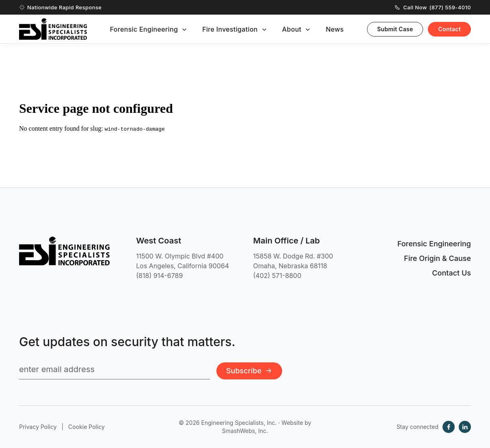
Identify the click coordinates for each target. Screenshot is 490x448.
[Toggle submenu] (184, 30)
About (292, 29)
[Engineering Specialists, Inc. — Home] (53, 29)
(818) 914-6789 (159, 276)
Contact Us (451, 273)
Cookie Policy (86, 427)
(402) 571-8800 (277, 276)
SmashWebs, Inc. (245, 431)
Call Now (433, 7)
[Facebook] (449, 427)
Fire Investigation (230, 29)
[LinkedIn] (465, 427)
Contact (449, 29)
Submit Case (395, 29)
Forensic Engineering (144, 29)
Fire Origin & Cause (437, 258)
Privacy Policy (38, 427)
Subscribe (249, 371)
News (335, 29)
